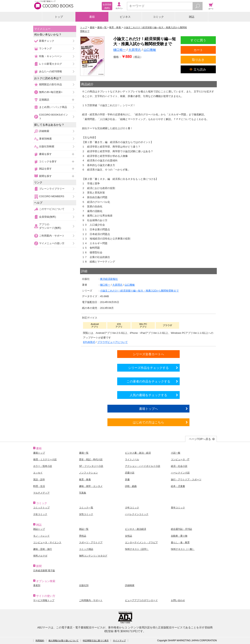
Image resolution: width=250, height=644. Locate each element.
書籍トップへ (148, 409)
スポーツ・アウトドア (91, 542)
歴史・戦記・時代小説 (91, 459)
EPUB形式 (89, 342)
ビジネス (125, 17)
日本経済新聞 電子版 (44, 571)
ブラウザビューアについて (112, 342)
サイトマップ (119, 640)
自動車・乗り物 (179, 536)
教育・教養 (85, 480)
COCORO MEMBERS (52, 196)
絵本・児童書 (178, 486)
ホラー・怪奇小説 (43, 466)
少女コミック (40, 514)
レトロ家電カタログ (50, 64)
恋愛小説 (130, 473)
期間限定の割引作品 (50, 84)
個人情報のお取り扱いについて (63, 640)
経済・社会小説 (179, 466)
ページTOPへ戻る (200, 439)
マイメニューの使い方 (52, 243)
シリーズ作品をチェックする (148, 368)
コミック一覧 (86, 508)
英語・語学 (39, 480)
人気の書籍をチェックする (148, 395)
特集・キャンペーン (50, 56)
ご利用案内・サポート (52, 236)
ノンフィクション (88, 473)
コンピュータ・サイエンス (47, 542)
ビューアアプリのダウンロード (141, 600)
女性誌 (129, 536)
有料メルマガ (40, 556)
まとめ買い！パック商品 (53, 107)
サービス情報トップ (44, 600)
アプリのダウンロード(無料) (50, 226)
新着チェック (47, 41)
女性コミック (86, 514)
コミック (158, 17)
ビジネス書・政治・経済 (138, 453)
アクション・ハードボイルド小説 (143, 466)
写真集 (83, 493)
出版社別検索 (47, 146)
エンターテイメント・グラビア (141, 542)
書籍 (92, 17)
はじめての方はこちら (148, 422)
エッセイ (38, 473)
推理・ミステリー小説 (45, 459)
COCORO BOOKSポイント (54, 116)
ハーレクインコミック (137, 514)
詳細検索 (44, 131)
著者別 (37, 585)
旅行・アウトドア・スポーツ (186, 480)
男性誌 (83, 536)
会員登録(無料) (48, 217)
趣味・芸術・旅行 (43, 549)
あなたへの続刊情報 (50, 71)
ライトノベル (132, 459)
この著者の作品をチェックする (148, 381)
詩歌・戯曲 (131, 486)
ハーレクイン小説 (180, 473)
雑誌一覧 (84, 529)
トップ (59, 17)
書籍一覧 (84, 453)
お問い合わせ (178, 600)
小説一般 (176, 453)
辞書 (127, 480)
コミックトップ (41, 508)
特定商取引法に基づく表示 (96, 640)
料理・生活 (39, 486)
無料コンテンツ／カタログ (93, 556)
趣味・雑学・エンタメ (91, 486)
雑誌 (192, 17)
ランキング (45, 48)
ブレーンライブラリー (52, 189)
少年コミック (132, 508)
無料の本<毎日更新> (51, 92)
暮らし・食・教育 (180, 542)
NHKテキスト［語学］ (137, 549)
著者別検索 (45, 139)
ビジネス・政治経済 (136, 529)
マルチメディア (41, 493)
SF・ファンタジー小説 (91, 466)
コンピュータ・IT (180, 459)
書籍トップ (39, 453)
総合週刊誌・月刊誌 (181, 529)
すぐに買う (198, 40)
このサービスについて (52, 209)
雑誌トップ (39, 529)
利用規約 (40, 640)
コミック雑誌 (86, 549)
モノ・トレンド (41, 536)
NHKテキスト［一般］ (183, 549)
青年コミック (178, 508)
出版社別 (84, 585)
